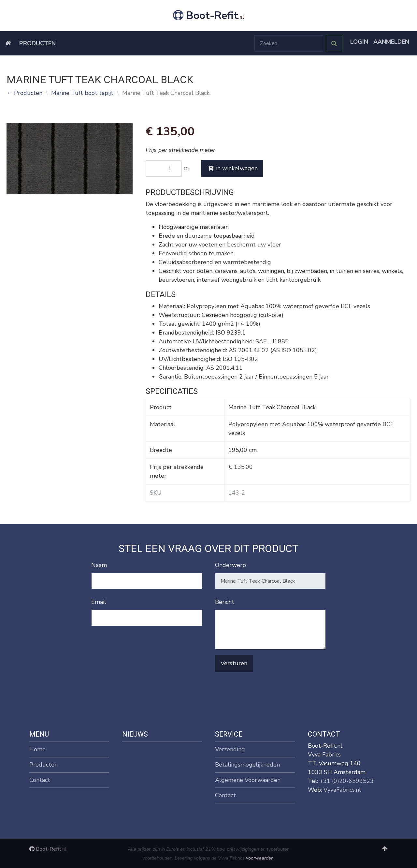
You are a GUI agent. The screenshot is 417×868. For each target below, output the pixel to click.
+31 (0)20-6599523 (347, 781)
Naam (99, 565)
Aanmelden (391, 42)
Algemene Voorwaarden (248, 780)
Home (37, 749)
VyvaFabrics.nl (342, 790)
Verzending (230, 749)
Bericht (225, 602)
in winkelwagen (232, 168)
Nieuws (135, 734)
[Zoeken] (289, 43)
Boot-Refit (209, 15)
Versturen (234, 663)
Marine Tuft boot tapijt (82, 93)
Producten (37, 43)
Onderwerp (230, 565)
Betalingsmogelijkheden (247, 765)
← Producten (24, 93)
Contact (40, 780)
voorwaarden (260, 858)
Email (99, 602)
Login (359, 42)
